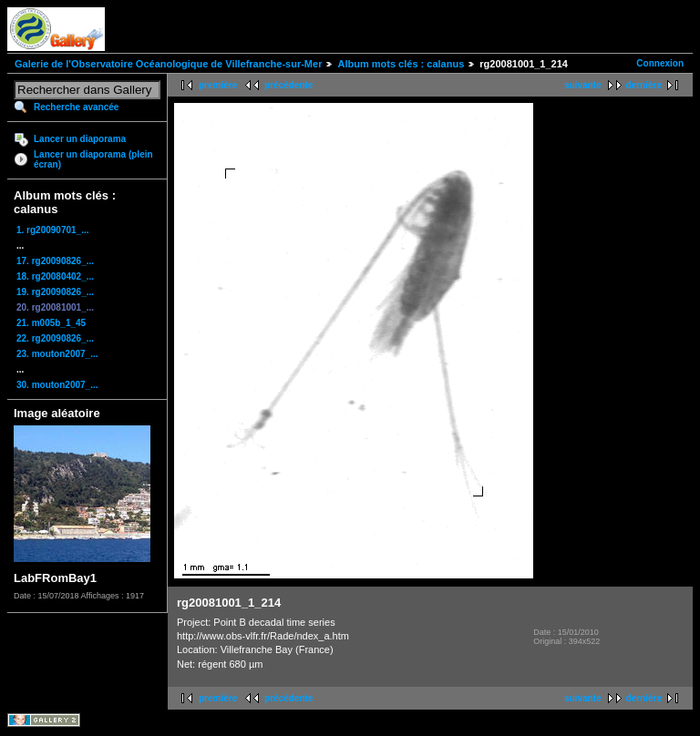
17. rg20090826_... (55, 261)
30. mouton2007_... (57, 385)
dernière (644, 85)
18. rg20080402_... (55, 276)
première (218, 85)
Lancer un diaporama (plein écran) (93, 159)
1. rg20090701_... (53, 230)
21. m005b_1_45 (51, 323)
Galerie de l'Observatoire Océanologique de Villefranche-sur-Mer (168, 64)
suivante (583, 85)
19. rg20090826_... (55, 292)
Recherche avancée (76, 107)
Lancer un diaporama (80, 139)
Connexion (660, 63)
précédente (288, 85)
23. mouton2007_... (57, 354)
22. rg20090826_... (55, 338)
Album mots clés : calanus (401, 64)
